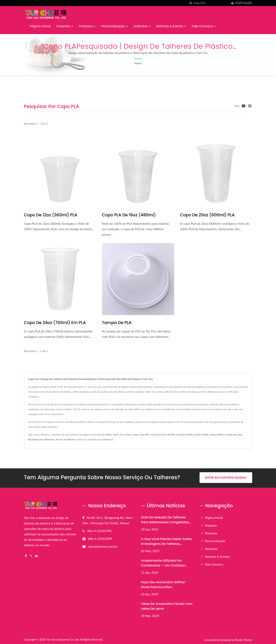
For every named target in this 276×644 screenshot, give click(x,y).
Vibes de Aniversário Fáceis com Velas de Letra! (167, 605)
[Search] (211, 3)
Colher (109, 435)
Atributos (142, 26)
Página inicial (40, 26)
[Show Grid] (244, 106)
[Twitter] (31, 555)
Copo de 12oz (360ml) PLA (51, 215)
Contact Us (107, 439)
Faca (122, 435)
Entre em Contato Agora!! (226, 477)
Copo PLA (156, 435)
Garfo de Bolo (202, 435)
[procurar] (191, 3)
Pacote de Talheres (65, 439)
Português (244, 3)
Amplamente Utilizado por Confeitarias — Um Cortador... (164, 562)
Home (138, 63)
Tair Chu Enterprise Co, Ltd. (63, 639)
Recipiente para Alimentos (41, 439)
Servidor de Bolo (185, 435)
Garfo (116, 435)
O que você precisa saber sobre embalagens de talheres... (166, 541)
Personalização (114, 26)
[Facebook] (26, 555)
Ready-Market (244, 639)
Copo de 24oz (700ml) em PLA (55, 323)
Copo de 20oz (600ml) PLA (207, 215)
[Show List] (250, 106)
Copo (135, 435)
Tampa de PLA (117, 323)
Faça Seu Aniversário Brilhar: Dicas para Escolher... (163, 584)
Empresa (65, 26)
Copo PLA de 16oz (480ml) (129, 215)
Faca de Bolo (169, 435)
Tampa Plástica (217, 435)
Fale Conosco (204, 26)
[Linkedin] (36, 555)
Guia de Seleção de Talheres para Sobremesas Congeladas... (166, 519)
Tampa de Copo (234, 435)
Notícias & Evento (171, 26)
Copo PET (144, 435)
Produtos (87, 26)
